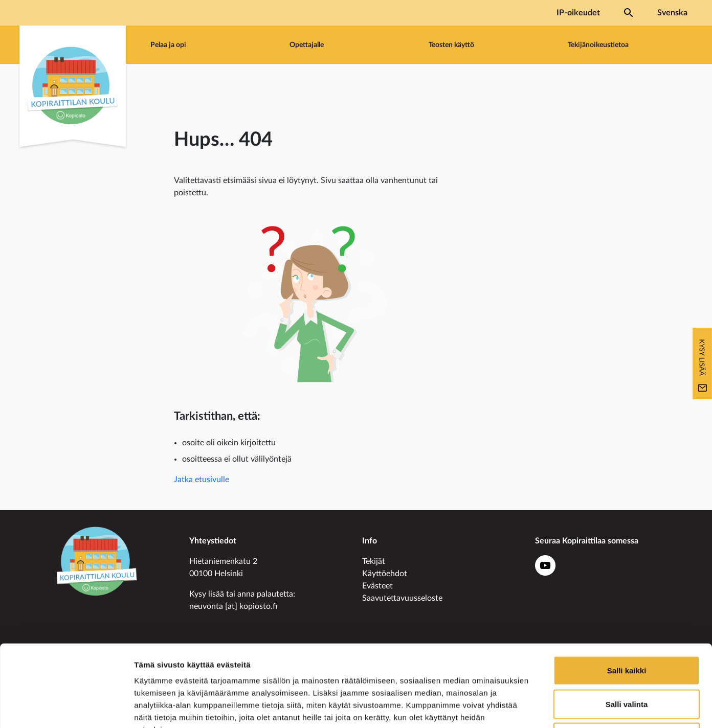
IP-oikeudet (578, 13)
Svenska (672, 13)
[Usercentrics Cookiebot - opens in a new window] (66, 708)
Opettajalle (307, 45)
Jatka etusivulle (202, 480)
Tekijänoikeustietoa (598, 45)
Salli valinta (627, 628)
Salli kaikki (627, 594)
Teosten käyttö (451, 45)
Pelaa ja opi (168, 45)
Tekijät (374, 561)
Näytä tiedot (547, 708)
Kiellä (627, 661)
